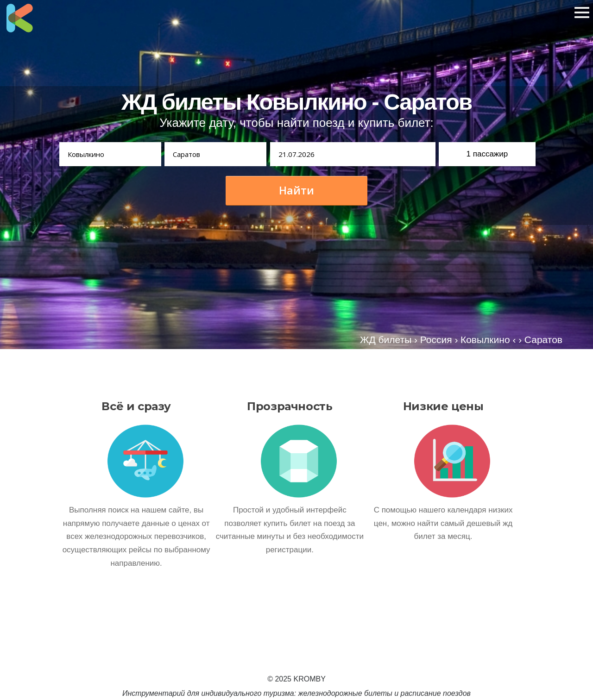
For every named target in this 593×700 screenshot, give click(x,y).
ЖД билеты (386, 340)
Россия (436, 340)
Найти (296, 190)
